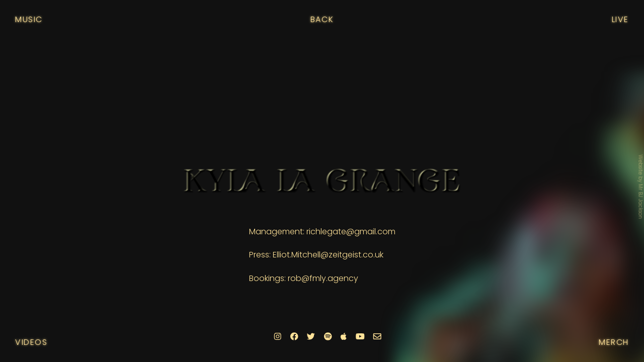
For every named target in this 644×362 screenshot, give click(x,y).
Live (620, 19)
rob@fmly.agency (323, 278)
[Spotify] (328, 337)
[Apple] (344, 337)
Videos (31, 342)
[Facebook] (294, 337)
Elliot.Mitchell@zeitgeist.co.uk (328, 255)
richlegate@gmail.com (351, 232)
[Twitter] (311, 337)
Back (322, 19)
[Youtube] (360, 337)
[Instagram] (278, 337)
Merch (614, 342)
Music (29, 19)
